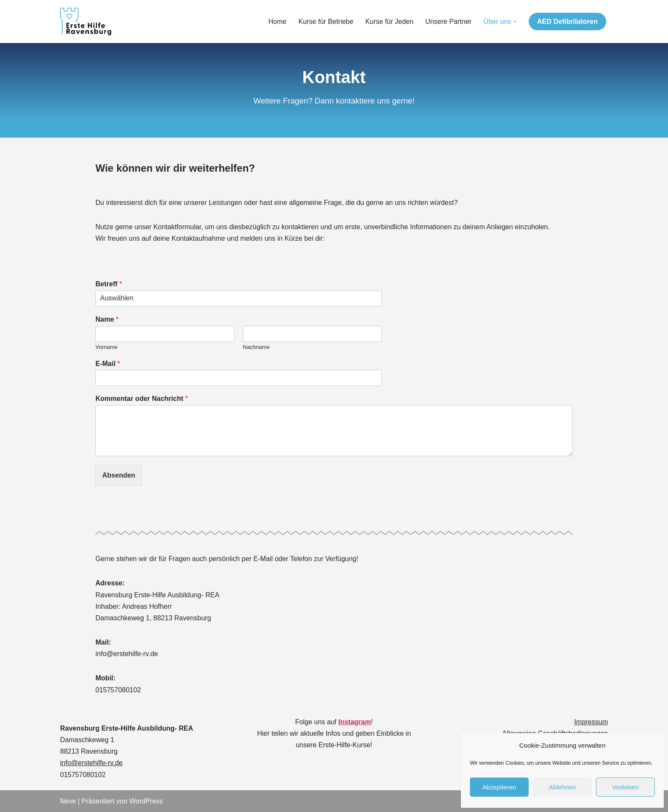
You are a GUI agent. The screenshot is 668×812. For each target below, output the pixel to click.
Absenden (119, 475)
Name (107, 319)
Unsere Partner (448, 22)
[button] (515, 22)
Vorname (107, 347)
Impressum (591, 722)
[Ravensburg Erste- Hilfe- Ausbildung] (86, 22)
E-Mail (108, 364)
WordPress (146, 801)
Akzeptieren (499, 787)
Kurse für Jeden (389, 22)
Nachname (256, 347)
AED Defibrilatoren (567, 22)
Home (278, 22)
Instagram (354, 722)
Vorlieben (626, 787)
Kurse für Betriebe (326, 22)
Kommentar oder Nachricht (142, 399)
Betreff (109, 284)
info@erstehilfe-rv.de (91, 763)
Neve (68, 801)
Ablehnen (562, 787)
